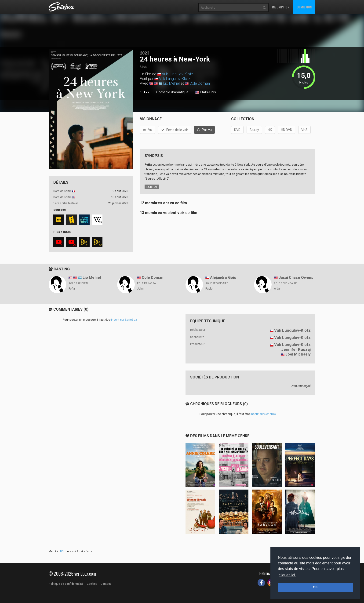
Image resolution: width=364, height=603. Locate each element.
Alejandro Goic (223, 278)
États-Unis (206, 92)
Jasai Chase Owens (296, 278)
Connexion (304, 7)
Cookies (92, 584)
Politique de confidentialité (66, 584)
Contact (106, 584)
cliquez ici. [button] (287, 575)
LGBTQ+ (152, 187)
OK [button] (315, 587)
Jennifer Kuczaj (296, 349)
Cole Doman (200, 83)
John (140, 289)
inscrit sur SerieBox (124, 320)
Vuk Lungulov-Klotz (177, 74)
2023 (145, 53)
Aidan (278, 289)
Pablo (209, 289)
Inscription (281, 7)
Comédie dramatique (172, 92)
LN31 (62, 551)
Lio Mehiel (171, 83)
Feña (72, 289)
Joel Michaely (298, 354)
